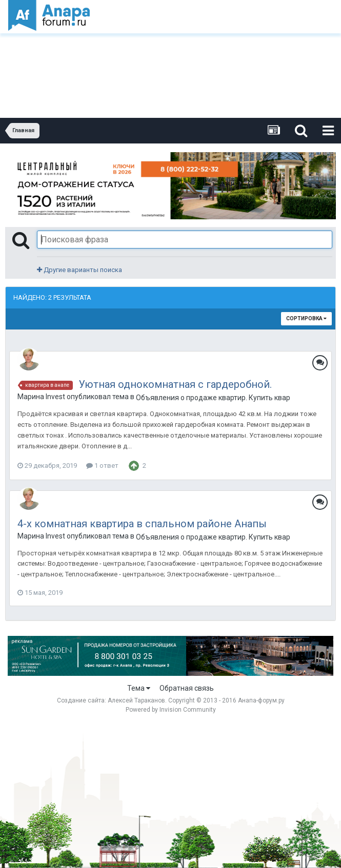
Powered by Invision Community (171, 710)
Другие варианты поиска (79, 270)
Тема (139, 688)
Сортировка (306, 318)
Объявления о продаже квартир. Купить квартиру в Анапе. (213, 398)
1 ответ (102, 466)
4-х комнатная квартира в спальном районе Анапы (142, 524)
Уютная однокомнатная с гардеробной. (175, 384)
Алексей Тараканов (136, 700)
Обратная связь (187, 688)
